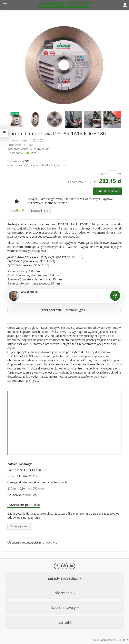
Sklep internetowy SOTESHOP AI (111, 640)
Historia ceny (18, 161)
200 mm (13, 488)
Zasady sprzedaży (65, 578)
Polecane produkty (22, 495)
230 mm (26, 488)
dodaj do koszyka (107, 191)
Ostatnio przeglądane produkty (32, 542)
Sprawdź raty (39, 210)
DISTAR (28, 145)
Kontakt (65, 622)
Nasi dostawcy (65, 608)
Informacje (64, 593)
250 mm (38, 488)
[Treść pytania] (64, 298)
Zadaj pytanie (19, 526)
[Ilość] (112, 174)
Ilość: (103, 174)
